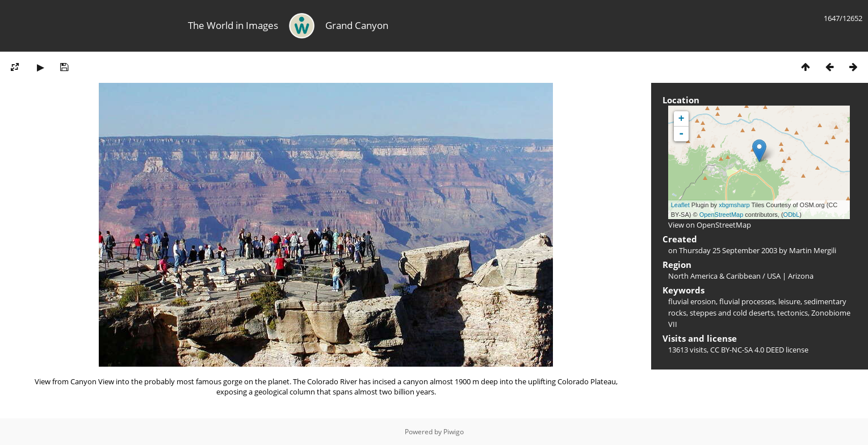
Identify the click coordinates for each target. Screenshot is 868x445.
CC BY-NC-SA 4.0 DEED (747, 350)
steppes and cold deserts (732, 313)
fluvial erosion (692, 301)
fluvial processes (747, 301)
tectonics (792, 313)
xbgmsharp (734, 205)
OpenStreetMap (722, 215)
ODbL (792, 215)
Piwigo (454, 432)
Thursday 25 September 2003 (728, 250)
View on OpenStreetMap (710, 225)
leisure (789, 301)
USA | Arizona (790, 276)
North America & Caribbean (714, 276)
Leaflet (680, 205)
